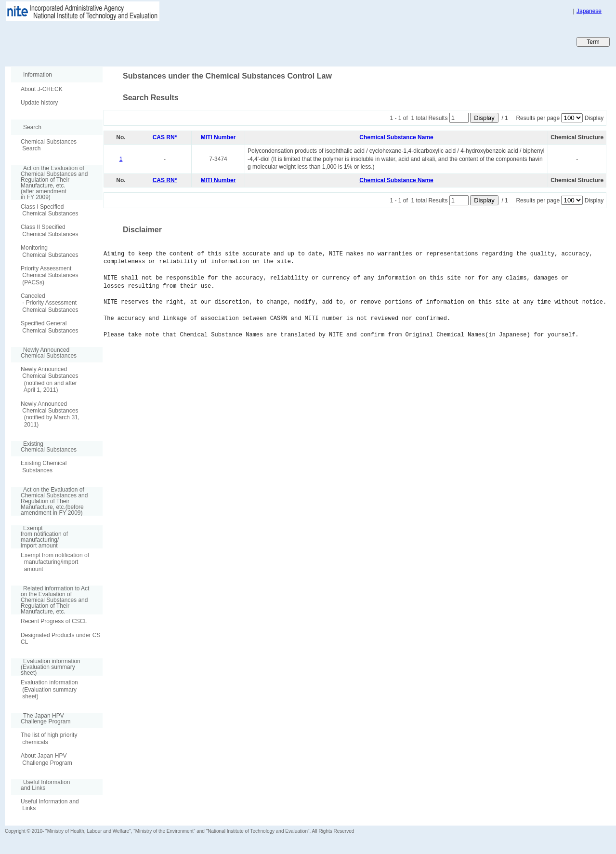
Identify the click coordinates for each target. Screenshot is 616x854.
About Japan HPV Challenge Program (46, 759)
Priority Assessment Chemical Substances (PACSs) (49, 275)
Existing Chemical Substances (44, 467)
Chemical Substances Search (49, 145)
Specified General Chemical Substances (49, 327)
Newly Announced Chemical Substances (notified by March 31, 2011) (50, 414)
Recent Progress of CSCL (54, 621)
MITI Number (218, 137)
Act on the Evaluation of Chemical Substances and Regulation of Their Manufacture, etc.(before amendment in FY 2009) (49, 501)
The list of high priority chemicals (49, 738)
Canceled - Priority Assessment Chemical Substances (49, 303)
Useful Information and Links (50, 805)
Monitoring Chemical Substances (49, 251)
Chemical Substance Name (396, 137)
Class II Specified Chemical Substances (49, 230)
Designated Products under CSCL (60, 639)
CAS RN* (165, 137)
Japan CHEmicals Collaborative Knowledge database (122, 41)
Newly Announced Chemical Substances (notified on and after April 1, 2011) (49, 380)
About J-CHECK (42, 89)
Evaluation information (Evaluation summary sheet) (49, 689)
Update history (39, 103)
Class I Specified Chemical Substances (49, 210)
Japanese (589, 11)
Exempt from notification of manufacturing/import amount (55, 562)
